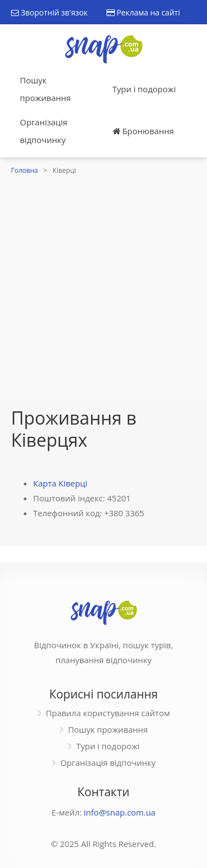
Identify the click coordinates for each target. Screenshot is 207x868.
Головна (25, 170)
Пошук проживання (45, 89)
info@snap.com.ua (120, 812)
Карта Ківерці (60, 483)
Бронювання (143, 131)
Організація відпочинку (44, 131)
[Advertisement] (104, 287)
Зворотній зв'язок (49, 12)
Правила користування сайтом (108, 713)
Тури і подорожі (144, 89)
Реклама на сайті (143, 12)
